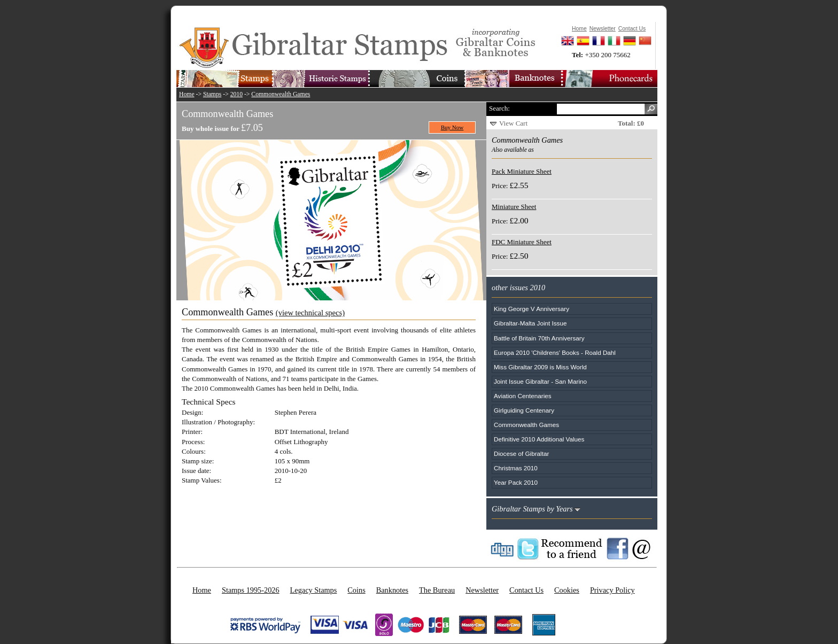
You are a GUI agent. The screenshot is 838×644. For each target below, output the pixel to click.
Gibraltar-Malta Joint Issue (530, 323)
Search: (499, 108)
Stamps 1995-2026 (251, 590)
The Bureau (437, 590)
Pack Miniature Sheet (522, 171)
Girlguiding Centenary (524, 410)
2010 (236, 94)
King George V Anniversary (531, 309)
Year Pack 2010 (516, 482)
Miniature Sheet (514, 207)
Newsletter (482, 590)
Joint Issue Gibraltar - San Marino (540, 381)
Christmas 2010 (516, 468)
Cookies (567, 590)
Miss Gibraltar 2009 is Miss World (540, 367)
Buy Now (452, 127)
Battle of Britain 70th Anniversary (539, 338)
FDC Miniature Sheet (522, 242)
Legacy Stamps (314, 590)
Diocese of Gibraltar (521, 453)
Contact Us (526, 590)
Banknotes (392, 590)
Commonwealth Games (281, 94)
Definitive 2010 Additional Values (539, 439)
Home (187, 94)
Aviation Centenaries (523, 396)
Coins (356, 590)
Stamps (212, 94)
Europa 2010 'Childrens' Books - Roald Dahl (555, 352)
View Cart (513, 123)
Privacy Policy (612, 590)
